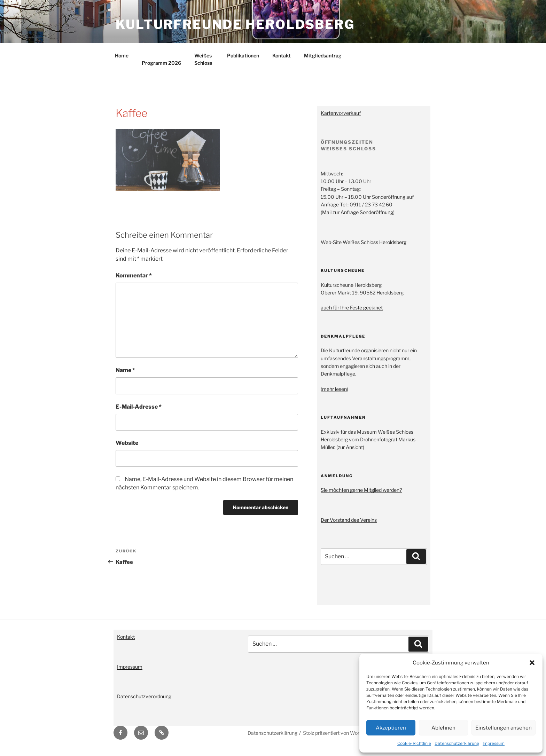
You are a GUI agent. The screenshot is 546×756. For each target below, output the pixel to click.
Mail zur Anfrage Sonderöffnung (358, 218)
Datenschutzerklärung (457, 743)
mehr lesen (334, 395)
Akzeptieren (391, 728)
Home (122, 62)
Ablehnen (443, 728)
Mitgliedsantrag (323, 62)
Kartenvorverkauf (341, 119)
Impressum (494, 743)
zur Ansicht (350, 453)
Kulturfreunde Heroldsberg (235, 24)
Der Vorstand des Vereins (349, 526)
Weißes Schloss (203, 65)
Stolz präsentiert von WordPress (339, 739)
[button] (532, 663)
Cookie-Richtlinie (414, 743)
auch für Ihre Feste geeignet (352, 314)
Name (125, 376)
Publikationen (243, 62)
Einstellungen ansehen (504, 728)
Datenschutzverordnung (144, 703)
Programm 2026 (161, 69)
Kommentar (134, 282)
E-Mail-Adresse (139, 413)
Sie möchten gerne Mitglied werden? (361, 496)
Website (127, 449)
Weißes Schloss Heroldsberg (375, 248)
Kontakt (282, 62)
